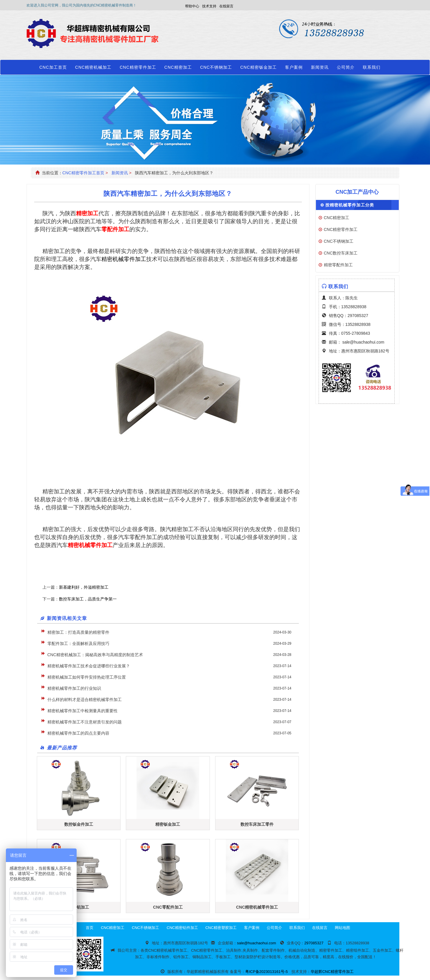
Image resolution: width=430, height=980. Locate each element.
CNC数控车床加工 (341, 253)
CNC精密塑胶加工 (221, 928)
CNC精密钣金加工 (258, 67)
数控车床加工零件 (257, 824)
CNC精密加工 (178, 67)
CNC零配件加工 (168, 907)
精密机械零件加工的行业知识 (74, 688)
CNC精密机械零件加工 (257, 907)
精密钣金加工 (168, 824)
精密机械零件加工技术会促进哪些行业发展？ (89, 666)
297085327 (358, 316)
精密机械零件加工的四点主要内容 (78, 733)
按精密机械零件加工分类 (350, 205)
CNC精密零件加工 (138, 67)
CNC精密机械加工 (93, 67)
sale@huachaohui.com (363, 342)
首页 (90, 928)
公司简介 (346, 67)
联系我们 (372, 67)
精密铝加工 (79, 907)
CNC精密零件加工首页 (83, 173)
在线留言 (226, 6)
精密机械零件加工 (124, 259)
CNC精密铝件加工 (182, 928)
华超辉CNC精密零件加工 (332, 972)
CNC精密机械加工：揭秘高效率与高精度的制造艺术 (95, 655)
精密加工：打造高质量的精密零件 (78, 632)
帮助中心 (192, 6)
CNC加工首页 (53, 67)
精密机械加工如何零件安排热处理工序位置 (87, 677)
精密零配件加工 (338, 265)
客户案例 (294, 67)
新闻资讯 (320, 67)
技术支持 (209, 6)
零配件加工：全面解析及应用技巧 (78, 644)
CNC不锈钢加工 (216, 67)
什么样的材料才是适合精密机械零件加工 (85, 700)
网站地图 (342, 928)
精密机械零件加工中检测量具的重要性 (83, 711)
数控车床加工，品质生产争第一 (88, 599)
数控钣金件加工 (79, 824)
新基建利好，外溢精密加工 (84, 587)
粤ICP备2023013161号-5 (267, 972)
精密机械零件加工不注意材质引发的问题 (85, 722)
